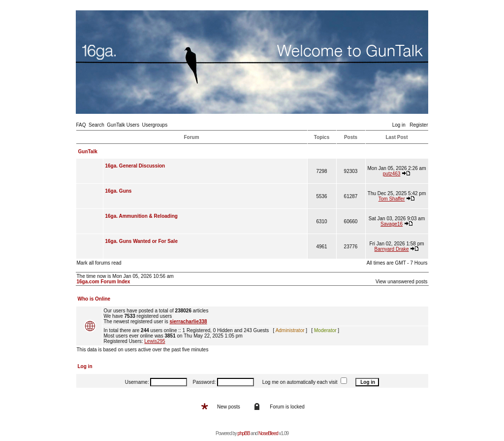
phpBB (244, 433)
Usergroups (155, 125)
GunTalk (88, 152)
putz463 (392, 174)
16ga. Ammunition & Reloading (142, 216)
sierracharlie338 (188, 322)
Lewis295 (155, 341)
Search (96, 125)
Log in (399, 125)
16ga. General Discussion (135, 166)
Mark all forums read (99, 263)
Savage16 (392, 224)
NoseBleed (268, 433)
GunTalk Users (123, 125)
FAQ (81, 125)
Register (419, 125)
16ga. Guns (119, 191)
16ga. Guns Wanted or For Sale (142, 241)
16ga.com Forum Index (104, 282)
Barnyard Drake (392, 249)
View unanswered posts (401, 282)
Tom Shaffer (392, 199)
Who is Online (94, 299)
